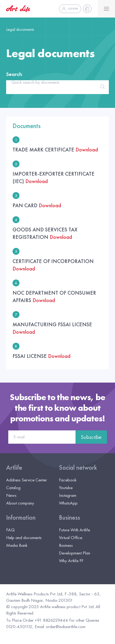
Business (70, 518)
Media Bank (17, 545)
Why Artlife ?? (71, 561)
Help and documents (24, 537)
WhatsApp (68, 503)
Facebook (68, 480)
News (11, 495)
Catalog (13, 488)
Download (87, 150)
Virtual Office (71, 537)
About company (20, 503)
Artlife (14, 468)
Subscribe (91, 437)
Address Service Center (27, 480)
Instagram (68, 495)
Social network (78, 468)
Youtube (66, 488)
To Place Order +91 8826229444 (37, 620)
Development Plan (75, 553)
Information (21, 518)
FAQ (10, 530)
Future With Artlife (74, 530)
